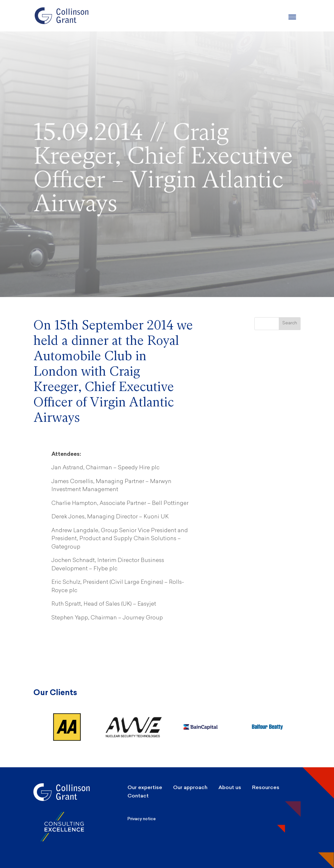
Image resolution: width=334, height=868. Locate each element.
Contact (138, 796)
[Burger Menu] (292, 17)
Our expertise (145, 787)
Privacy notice (142, 819)
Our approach (190, 787)
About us (230, 787)
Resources (266, 787)
